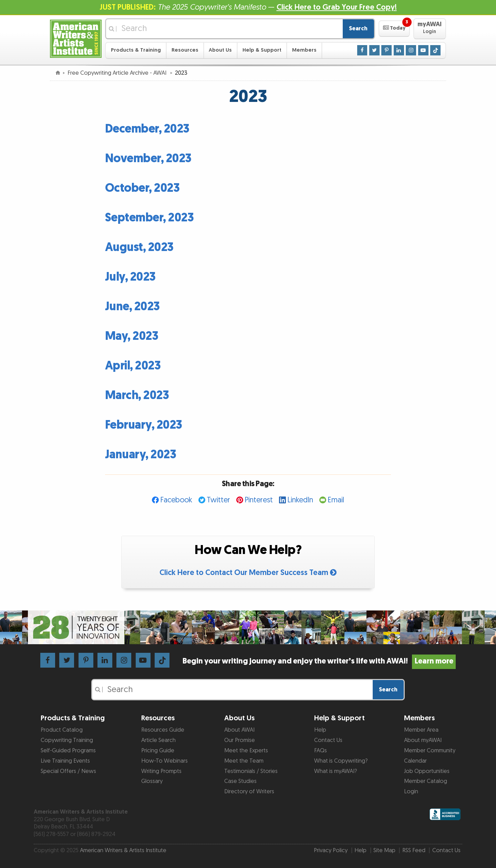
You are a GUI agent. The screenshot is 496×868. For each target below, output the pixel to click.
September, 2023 (149, 218)
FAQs (321, 751)
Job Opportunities (427, 771)
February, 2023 (144, 425)
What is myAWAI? (335, 771)
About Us (220, 50)
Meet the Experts (246, 751)
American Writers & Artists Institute (123, 850)
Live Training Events (65, 761)
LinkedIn (300, 500)
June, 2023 (132, 307)
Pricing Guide (158, 751)
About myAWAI (423, 740)
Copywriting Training (67, 740)
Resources (185, 50)
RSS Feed (414, 850)
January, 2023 (141, 455)
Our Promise (240, 740)
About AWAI (239, 730)
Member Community (430, 751)
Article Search (158, 740)
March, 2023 (137, 395)
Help (320, 730)
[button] (394, 29)
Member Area (421, 730)
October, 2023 (142, 188)
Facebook (176, 500)
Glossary (152, 781)
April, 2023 (133, 366)
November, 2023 (148, 159)
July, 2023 (130, 277)
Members (304, 50)
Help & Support (262, 50)
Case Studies (240, 781)
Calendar (415, 761)
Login (411, 792)
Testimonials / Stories (251, 771)
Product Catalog (62, 730)
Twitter (218, 500)
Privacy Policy (331, 850)
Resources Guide (163, 730)
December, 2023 (147, 129)
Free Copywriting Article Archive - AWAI (118, 73)
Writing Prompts (161, 771)
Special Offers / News (68, 771)
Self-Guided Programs (68, 751)
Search (358, 29)
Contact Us (328, 740)
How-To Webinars (164, 761)
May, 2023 (132, 336)
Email (336, 500)
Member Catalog (426, 781)
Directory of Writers (249, 792)
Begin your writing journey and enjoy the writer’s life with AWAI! (319, 661)
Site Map (384, 850)
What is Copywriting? (341, 761)
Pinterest (259, 500)
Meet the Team (244, 761)
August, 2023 (139, 247)
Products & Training (136, 50)
